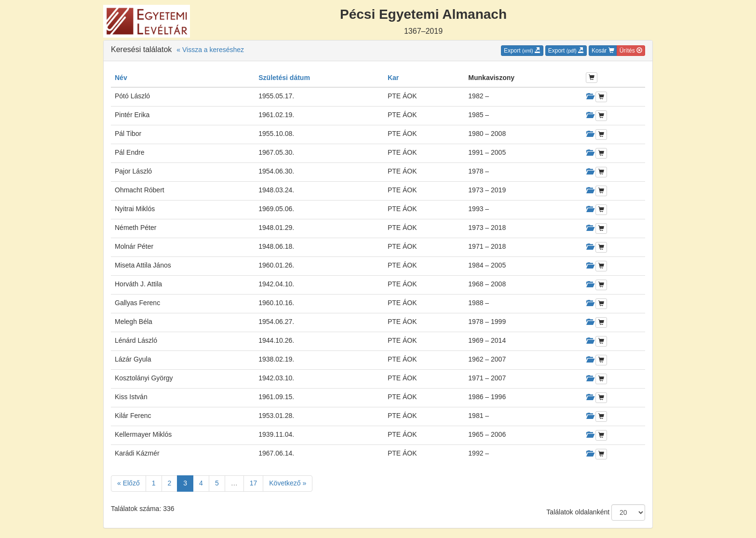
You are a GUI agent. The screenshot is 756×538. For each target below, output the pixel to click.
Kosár (603, 51)
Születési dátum (284, 78)
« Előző (128, 483)
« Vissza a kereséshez (210, 50)
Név (121, 78)
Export (522, 51)
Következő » (288, 483)
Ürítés (631, 51)
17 (254, 483)
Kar (393, 78)
